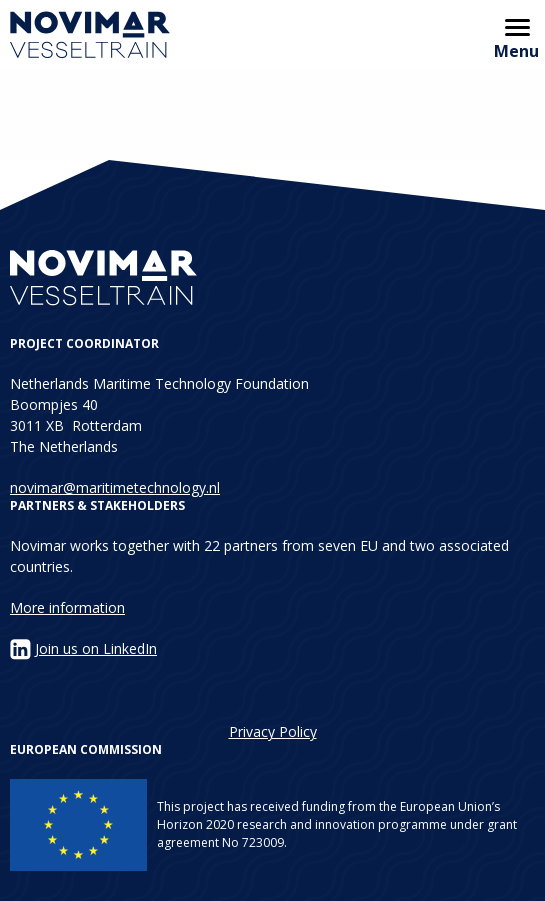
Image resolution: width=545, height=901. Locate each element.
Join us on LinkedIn (96, 648)
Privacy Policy (273, 731)
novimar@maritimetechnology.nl (115, 487)
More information (67, 607)
